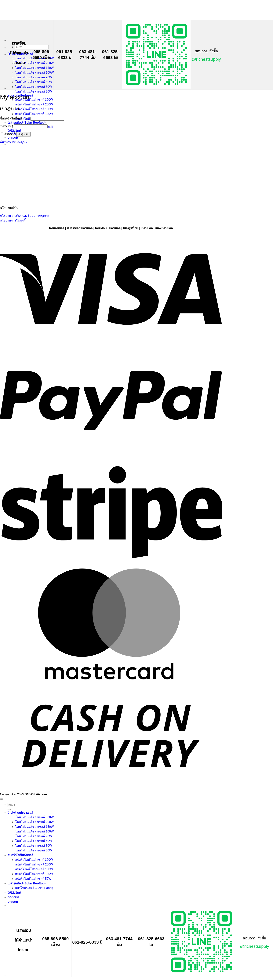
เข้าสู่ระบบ (23, 134)
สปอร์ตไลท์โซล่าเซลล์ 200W (34, 104)
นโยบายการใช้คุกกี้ (13, 220)
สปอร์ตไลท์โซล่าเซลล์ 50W (33, 879)
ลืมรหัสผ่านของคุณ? (14, 142)
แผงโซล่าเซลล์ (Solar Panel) (34, 888)
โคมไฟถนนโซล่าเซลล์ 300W (34, 817)
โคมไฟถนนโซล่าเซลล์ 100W (34, 73)
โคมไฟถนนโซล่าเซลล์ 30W (34, 91)
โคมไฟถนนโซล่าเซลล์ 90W (34, 77)
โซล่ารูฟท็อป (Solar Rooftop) (27, 123)
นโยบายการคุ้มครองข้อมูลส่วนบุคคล (25, 216)
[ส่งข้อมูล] (9, 810)
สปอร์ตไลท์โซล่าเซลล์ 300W (34, 100)
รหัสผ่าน (7, 126)
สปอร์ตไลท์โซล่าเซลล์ (20, 855)
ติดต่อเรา (13, 897)
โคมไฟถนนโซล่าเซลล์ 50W (34, 87)
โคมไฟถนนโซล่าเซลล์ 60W (34, 82)
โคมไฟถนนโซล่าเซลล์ (20, 813)
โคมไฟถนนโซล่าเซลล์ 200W (34, 63)
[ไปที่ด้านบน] (2, 799)
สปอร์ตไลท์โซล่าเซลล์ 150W (34, 109)
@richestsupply (206, 59)
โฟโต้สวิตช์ (14, 131)
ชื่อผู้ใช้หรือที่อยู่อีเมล (15, 118)
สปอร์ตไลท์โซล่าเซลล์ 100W (34, 114)
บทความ (13, 138)
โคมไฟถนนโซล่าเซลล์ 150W (34, 68)
